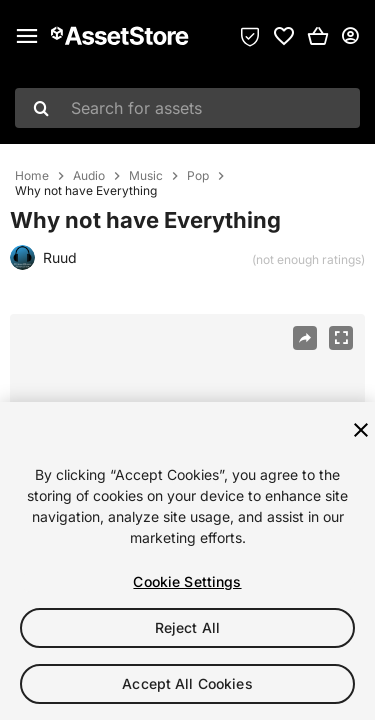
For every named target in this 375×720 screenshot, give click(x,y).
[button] (318, 36)
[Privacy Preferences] (250, 36)
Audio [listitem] (89, 176)
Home (32, 176)
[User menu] (350, 36)
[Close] (361, 430)
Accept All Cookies (187, 683)
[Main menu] (27, 36)
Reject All (187, 627)
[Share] (305, 338)
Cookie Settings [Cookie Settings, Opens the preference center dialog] (187, 581)
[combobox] (187, 108)
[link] (284, 36)
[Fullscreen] (341, 338)
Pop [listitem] (198, 176)
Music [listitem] (146, 176)
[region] (187, 561)
